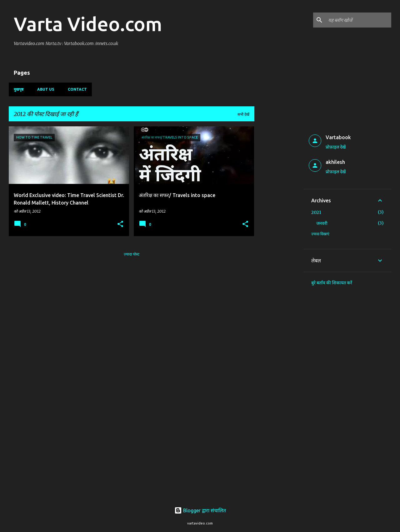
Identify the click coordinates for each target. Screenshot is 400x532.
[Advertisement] (279, 220)
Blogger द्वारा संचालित (200, 510)
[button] (120, 224)
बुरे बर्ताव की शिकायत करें (332, 283)
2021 (316, 212)
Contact (77, 89)
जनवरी (322, 223)
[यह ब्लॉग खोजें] (358, 20)
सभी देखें (243, 114)
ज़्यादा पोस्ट (132, 254)
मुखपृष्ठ (19, 89)
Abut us (46, 89)
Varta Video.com (88, 24)
